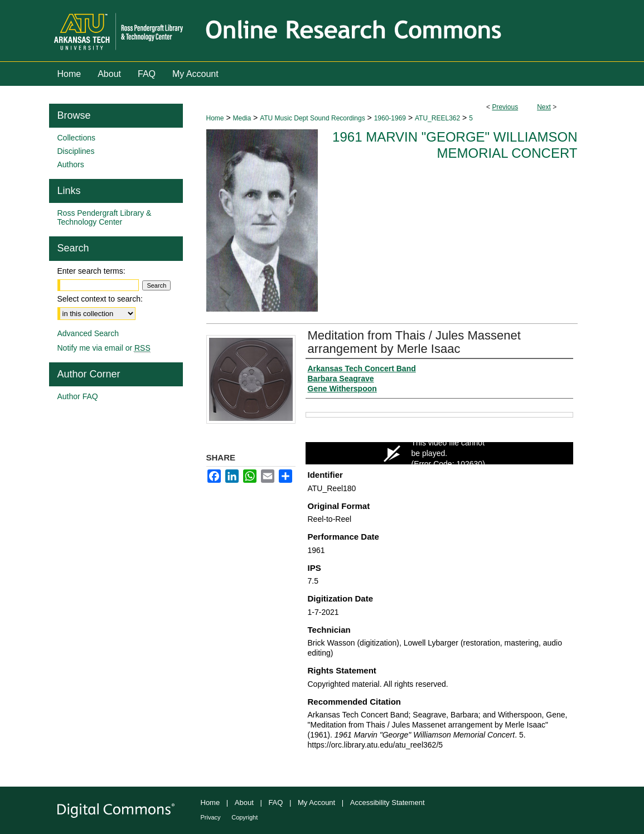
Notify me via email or (104, 348)
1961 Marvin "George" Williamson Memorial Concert (455, 145)
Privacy (211, 817)
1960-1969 (390, 118)
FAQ (275, 803)
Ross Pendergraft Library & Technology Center (105, 217)
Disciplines (76, 151)
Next (544, 107)
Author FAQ (78, 396)
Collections (76, 138)
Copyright (244, 817)
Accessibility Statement (388, 803)
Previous (505, 107)
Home (215, 118)
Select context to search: (100, 299)
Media (242, 118)
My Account (316, 803)
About (244, 803)
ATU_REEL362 (437, 118)
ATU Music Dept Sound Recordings (313, 118)
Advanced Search (88, 333)
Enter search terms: (91, 271)
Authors (71, 164)
